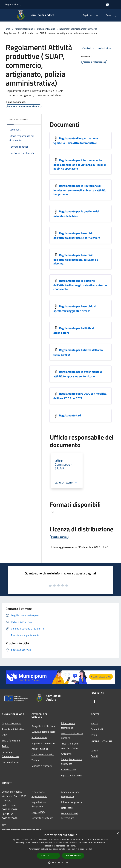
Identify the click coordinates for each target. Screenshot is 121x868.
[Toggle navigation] (6, 15)
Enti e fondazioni (11, 741)
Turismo (36, 760)
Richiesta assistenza (42, 818)
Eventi (94, 756)
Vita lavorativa (39, 737)
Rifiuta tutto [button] (73, 855)
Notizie (95, 723)
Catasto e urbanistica (43, 754)
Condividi (89, 48)
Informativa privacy (72, 802)
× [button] (117, 834)
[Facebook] (96, 15)
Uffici (5, 735)
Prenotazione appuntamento (39, 794)
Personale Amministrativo (10, 754)
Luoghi (94, 750)
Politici (6, 746)
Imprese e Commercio (43, 743)
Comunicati (97, 729)
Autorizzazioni (69, 769)
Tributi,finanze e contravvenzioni (70, 746)
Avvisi (94, 735)
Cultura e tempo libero (43, 732)
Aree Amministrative (13, 729)
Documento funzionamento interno (78, 29)
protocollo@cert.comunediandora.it (22, 830)
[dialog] (60, 849)
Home (7, 29)
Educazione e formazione (68, 725)
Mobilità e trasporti (42, 766)
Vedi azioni (105, 48)
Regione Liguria (13, 4)
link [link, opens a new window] (91, 849)
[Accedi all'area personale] (108, 5)
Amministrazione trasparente (70, 794)
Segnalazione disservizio (39, 804)
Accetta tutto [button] (48, 856)
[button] (60, 863)
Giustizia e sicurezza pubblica (72, 736)
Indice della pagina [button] (19, 119)
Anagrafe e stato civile (43, 726)
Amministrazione (24, 29)
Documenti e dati (46, 29)
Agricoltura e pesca (71, 775)
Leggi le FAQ (38, 812)
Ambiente (66, 754)
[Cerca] (114, 15)
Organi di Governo (12, 723)
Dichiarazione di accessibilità (70, 816)
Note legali (67, 808)
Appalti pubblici (40, 749)
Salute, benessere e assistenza (72, 762)
